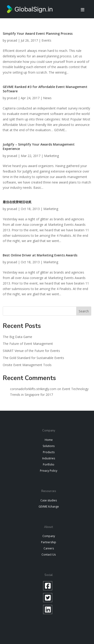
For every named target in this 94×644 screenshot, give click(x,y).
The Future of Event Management (28, 344)
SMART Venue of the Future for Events (31, 351)
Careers (49, 548)
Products (49, 452)
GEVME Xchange (49, 507)
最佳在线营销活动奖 (17, 202)
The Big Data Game (17, 337)
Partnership (49, 542)
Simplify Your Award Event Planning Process (38, 33)
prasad (12, 40)
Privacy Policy (49, 471)
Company (49, 536)
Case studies (49, 500)
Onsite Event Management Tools (27, 365)
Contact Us (49, 555)
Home (49, 440)
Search (84, 311)
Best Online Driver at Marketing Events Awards (40, 255)
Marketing (51, 156)
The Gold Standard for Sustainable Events (33, 358)
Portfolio (49, 464)
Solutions (49, 446)
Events (46, 40)
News (47, 98)
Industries (49, 458)
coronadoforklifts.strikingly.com (33, 389)
